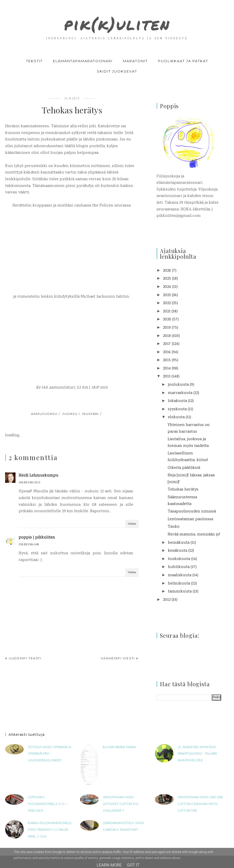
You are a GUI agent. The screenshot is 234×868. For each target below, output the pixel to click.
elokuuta (176, 417)
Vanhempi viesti (118, 658)
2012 (167, 600)
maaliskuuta (180, 575)
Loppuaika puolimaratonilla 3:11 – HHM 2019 (48, 804)
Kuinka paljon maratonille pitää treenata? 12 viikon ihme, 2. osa (50, 830)
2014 (167, 369)
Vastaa (132, 524)
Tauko (174, 527)
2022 (167, 303)
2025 (167, 279)
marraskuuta (180, 393)
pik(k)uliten (117, 21)
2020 (167, 319)
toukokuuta (179, 559)
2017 (167, 344)
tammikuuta (180, 592)
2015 (167, 360)
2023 (167, 295)
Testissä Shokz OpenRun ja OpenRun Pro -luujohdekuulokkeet (50, 754)
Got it (133, 865)
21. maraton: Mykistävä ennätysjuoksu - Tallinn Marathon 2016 (197, 754)
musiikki (91, 414)
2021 (167, 311)
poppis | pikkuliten (37, 538)
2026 (167, 271)
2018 (167, 336)
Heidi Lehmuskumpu (38, 476)
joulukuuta (178, 385)
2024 (167, 287)
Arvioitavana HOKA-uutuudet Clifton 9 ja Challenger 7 (121, 804)
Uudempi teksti (25, 658)
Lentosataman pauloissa (190, 519)
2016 (167, 352)
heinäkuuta (179, 543)
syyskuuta (177, 409)
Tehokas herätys (183, 490)
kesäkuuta (178, 551)
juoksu (70, 414)
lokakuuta (177, 401)
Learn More (109, 865)
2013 (167, 377)
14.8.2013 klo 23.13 (29, 483)
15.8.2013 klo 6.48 (29, 545)
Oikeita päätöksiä (184, 468)
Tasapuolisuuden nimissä (192, 512)
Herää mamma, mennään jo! (194, 535)
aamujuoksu (44, 414)
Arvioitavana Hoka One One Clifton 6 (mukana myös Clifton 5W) (200, 804)
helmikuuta (179, 584)
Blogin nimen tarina (119, 747)
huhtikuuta (179, 567)
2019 (167, 328)
